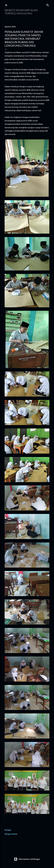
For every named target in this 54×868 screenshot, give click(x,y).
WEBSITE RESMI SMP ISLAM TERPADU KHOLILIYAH (21, 12)
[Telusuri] (48, 5)
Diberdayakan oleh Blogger (27, 859)
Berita (15, 834)
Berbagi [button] (8, 830)
